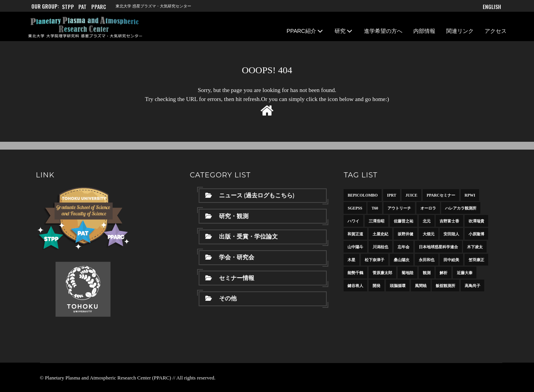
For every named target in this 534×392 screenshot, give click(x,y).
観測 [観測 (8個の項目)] (427, 273)
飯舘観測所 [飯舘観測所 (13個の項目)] (445, 286)
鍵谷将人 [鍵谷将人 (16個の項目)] (355, 286)
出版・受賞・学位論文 (242, 237)
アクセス (496, 31)
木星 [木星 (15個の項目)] (351, 260)
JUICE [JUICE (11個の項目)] (411, 195)
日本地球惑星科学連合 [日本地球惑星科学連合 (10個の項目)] (438, 247)
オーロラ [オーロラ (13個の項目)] (428, 208)
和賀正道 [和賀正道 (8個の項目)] (355, 234)
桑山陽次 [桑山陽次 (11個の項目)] (402, 260)
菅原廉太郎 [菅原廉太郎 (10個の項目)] (382, 273)
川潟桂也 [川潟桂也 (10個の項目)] (380, 247)
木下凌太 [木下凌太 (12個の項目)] (475, 247)
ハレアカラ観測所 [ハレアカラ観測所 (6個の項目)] (461, 208)
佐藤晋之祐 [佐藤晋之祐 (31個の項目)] (404, 221)
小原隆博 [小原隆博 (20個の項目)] (476, 234)
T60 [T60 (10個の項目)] (375, 208)
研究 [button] (344, 31)
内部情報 (424, 31)
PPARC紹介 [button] (305, 31)
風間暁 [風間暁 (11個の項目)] (421, 286)
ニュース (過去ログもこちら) (250, 195)
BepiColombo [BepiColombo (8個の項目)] (363, 195)
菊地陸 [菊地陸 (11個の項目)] (407, 273)
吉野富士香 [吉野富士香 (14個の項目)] (449, 221)
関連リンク (460, 31)
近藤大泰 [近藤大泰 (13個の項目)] (465, 273)
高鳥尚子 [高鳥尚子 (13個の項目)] (472, 286)
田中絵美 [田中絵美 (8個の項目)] (451, 260)
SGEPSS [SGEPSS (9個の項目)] (355, 208)
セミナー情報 (230, 278)
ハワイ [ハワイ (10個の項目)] (353, 221)
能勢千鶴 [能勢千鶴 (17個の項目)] (355, 273)
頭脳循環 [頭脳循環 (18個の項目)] (398, 286)
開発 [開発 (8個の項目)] (377, 286)
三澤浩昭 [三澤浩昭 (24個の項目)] (377, 221)
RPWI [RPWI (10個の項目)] (470, 195)
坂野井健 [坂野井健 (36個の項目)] (405, 234)
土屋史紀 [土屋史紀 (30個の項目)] (380, 234)
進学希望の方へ (383, 31)
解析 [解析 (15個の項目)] (443, 273)
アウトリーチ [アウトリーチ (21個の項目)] (399, 208)
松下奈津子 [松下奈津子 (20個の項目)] (375, 260)
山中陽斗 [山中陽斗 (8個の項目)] (355, 247)
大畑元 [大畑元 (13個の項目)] (429, 234)
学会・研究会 (230, 257)
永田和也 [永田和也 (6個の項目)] (427, 260)
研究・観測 (227, 216)
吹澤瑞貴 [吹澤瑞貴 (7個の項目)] (476, 221)
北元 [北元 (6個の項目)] (427, 221)
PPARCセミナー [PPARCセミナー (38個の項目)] (441, 195)
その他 (221, 298)
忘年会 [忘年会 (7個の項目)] (404, 247)
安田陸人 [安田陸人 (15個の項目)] (451, 234)
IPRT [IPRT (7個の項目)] (392, 195)
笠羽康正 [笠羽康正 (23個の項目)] (476, 260)
